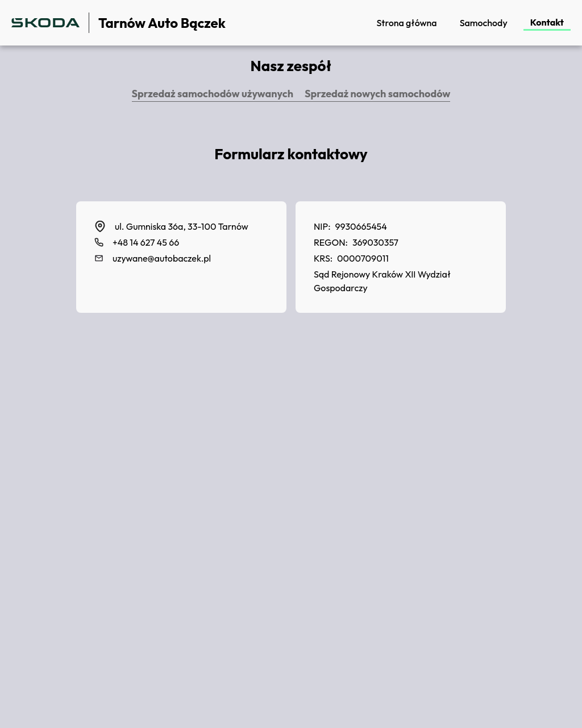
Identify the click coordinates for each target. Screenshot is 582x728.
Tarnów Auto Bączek (162, 23)
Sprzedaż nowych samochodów (377, 94)
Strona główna (406, 23)
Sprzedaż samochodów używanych (213, 94)
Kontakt (547, 22)
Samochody (484, 23)
